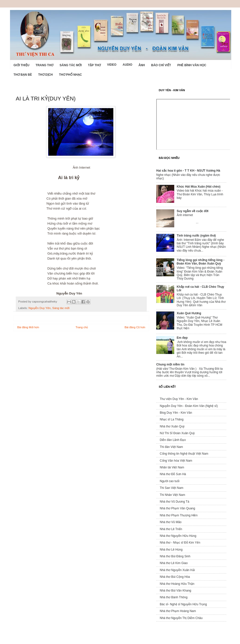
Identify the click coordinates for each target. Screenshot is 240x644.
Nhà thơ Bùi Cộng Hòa (175, 577)
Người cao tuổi (170, 481)
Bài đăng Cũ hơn (135, 327)
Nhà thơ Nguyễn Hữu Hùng (178, 536)
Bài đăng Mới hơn (28, 327)
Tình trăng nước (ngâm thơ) (196, 236)
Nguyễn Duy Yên (40, 308)
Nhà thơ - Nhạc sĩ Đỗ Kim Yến (180, 543)
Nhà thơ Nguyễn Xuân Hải (177, 570)
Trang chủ (82, 327)
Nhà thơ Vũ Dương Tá (174, 502)
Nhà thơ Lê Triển (171, 529)
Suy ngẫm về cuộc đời (193, 211)
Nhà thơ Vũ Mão (171, 522)
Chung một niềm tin (170, 364)
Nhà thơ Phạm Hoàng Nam (178, 611)
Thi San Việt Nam (171, 488)
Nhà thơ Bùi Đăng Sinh (175, 556)
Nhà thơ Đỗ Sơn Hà (173, 474)
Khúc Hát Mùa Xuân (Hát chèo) (199, 187)
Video (112, 65)
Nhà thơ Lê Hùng (171, 550)
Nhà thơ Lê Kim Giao (174, 563)
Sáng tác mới (70, 65)
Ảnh (142, 65)
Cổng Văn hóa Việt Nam (176, 461)
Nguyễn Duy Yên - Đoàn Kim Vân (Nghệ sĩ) (189, 406)
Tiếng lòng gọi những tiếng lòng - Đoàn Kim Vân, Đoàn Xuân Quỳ (201, 262)
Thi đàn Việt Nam (171, 447)
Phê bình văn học (192, 65)
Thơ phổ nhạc (70, 75)
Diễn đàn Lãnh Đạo (173, 440)
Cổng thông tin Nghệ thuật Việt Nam (184, 454)
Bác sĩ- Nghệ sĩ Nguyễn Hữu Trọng (183, 604)
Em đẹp (182, 338)
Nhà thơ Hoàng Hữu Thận (177, 584)
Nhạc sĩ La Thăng (172, 419)
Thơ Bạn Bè (23, 75)
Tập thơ (94, 65)
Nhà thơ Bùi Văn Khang (175, 591)
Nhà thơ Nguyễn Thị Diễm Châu (181, 618)
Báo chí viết (161, 65)
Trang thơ (44, 65)
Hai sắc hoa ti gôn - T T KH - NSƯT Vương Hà (188, 171)
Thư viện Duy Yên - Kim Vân (179, 399)
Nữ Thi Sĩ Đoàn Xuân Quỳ (177, 433)
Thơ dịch (45, 75)
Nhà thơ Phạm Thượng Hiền (179, 515)
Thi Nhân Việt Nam (172, 495)
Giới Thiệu (21, 65)
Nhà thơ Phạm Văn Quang (177, 508)
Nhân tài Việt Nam (172, 467)
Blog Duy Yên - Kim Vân (176, 413)
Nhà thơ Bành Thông (174, 597)
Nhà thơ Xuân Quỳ (172, 426)
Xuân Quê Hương (189, 313)
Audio (127, 65)
